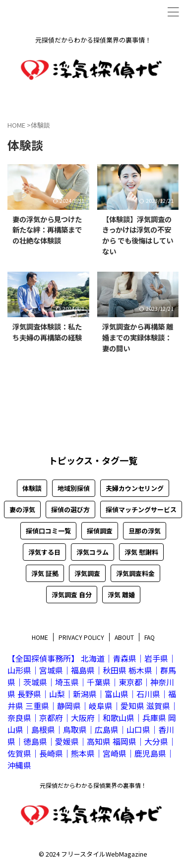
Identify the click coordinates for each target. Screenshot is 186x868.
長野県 (29, 694)
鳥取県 (75, 729)
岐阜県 (101, 706)
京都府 (51, 718)
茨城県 (35, 682)
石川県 (148, 694)
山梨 (57, 694)
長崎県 (51, 753)
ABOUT (124, 637)
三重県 (37, 706)
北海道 (93, 658)
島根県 (43, 729)
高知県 (99, 741)
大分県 (156, 741)
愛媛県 (67, 741)
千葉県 (99, 682)
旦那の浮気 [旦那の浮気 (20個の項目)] (145, 531)
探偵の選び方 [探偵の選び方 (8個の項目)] (70, 509)
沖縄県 (19, 765)
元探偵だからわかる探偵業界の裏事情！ (93, 785)
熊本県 (83, 753)
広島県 (107, 729)
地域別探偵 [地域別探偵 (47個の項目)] (74, 488)
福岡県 (124, 741)
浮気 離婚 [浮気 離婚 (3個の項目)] (121, 595)
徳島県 (35, 741)
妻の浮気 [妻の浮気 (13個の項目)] (22, 509)
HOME (40, 637)
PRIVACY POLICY (81, 637)
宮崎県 (115, 753)
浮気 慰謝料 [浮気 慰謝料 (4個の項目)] (141, 552)
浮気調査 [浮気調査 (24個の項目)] (87, 573)
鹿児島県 (150, 753)
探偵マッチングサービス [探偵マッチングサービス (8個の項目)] (141, 509)
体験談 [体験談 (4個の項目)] (32, 488)
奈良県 (19, 718)
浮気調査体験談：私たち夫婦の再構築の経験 (47, 332)
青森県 (124, 658)
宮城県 (51, 670)
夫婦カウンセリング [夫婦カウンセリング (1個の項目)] (135, 488)
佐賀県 (19, 753)
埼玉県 (67, 682)
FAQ (150, 637)
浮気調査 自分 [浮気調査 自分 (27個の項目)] (72, 595)
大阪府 (83, 718)
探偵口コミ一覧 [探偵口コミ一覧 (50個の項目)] (48, 531)
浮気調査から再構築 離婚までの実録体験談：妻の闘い (138, 337)
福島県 (83, 670)
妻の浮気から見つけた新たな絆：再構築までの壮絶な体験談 (47, 230)
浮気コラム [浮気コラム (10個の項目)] (93, 552)
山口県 (138, 729)
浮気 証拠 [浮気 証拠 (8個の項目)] (45, 573)
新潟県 (85, 694)
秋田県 (115, 670)
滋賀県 (158, 706)
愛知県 (132, 706)
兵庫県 (154, 718)
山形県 (19, 670)
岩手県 (156, 658)
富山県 (117, 694)
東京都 (130, 682)
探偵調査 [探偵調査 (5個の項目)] (100, 531)
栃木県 (140, 670)
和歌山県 (119, 718)
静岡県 (69, 706)
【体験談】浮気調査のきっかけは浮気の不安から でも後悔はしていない (138, 235)
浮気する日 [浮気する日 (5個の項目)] (44, 552)
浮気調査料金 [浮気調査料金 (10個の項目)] (135, 573)
